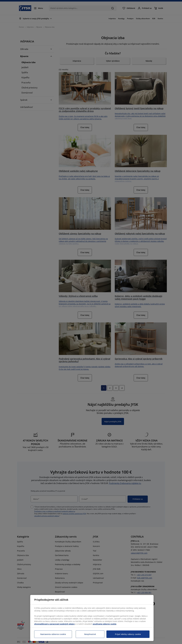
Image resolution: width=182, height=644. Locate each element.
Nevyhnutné (90, 634)
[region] (92, 618)
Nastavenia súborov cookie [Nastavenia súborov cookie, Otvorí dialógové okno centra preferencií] (53, 634)
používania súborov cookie (105, 624)
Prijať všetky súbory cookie (128, 634)
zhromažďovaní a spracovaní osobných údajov (54, 624)
